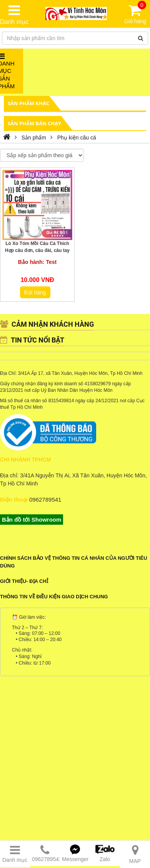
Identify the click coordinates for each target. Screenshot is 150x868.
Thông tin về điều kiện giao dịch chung (54, 597)
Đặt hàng (35, 292)
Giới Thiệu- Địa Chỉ (24, 581)
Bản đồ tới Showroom (32, 520)
